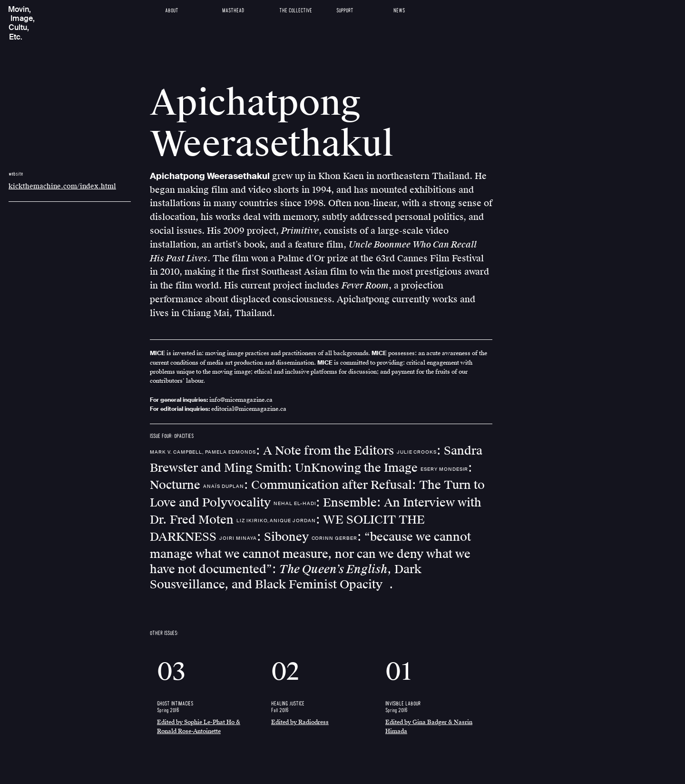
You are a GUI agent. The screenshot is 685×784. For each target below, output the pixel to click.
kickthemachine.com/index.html (62, 186)
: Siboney (265, 537)
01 (399, 672)
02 (285, 672)
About (172, 11)
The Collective (296, 11)
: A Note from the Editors (273, 451)
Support (345, 11)
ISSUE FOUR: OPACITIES (172, 436)
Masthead (233, 11)
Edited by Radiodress (300, 722)
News (399, 11)
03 (171, 672)
